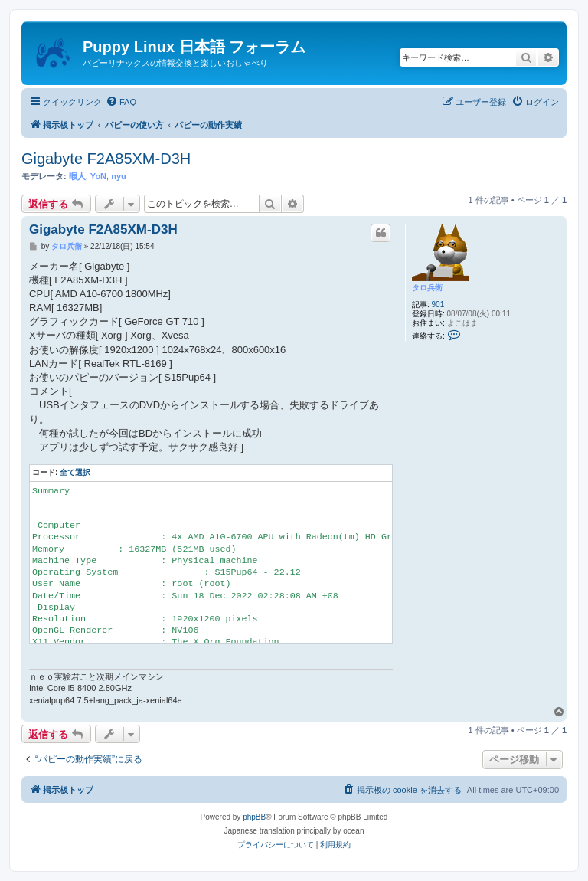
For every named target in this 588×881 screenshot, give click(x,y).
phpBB (254, 817)
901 (438, 305)
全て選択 (75, 472)
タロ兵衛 (427, 288)
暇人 (77, 176)
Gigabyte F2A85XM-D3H (106, 159)
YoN (98, 176)
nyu (119, 176)
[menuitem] (121, 102)
